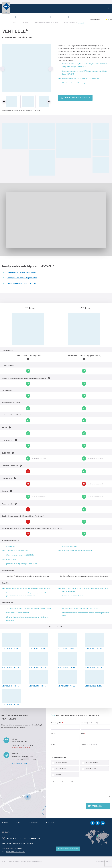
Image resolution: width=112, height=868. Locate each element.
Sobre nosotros (33, 823)
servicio (56, 775)
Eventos (18, 823)
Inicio (14, 22)
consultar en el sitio (89, 763)
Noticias (5, 823)
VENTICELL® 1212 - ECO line (11, 697)
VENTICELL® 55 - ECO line (38, 641)
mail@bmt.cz (34, 838)
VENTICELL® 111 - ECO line (11, 660)
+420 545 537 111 (20, 741)
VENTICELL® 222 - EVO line (67, 660)
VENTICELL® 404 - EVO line (94, 660)
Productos (25, 22)
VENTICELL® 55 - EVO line (67, 641)
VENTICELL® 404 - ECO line (11, 679)
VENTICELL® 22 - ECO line (11, 641)
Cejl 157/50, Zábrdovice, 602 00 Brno (24, 759)
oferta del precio (88, 769)
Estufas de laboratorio (70, 22)
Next (51, 69)
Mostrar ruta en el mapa (20, 763)
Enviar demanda (95, 806)
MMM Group (50, 823)
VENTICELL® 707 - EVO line (67, 679)
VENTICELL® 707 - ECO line (38, 679)
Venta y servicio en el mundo (69, 849)
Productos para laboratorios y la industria (46, 22)
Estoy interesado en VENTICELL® (78, 98)
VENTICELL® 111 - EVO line (94, 641)
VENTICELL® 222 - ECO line (38, 660)
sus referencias (58, 769)
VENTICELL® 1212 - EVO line (94, 679)
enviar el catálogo (59, 763)
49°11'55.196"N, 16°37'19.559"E (15, 852)
